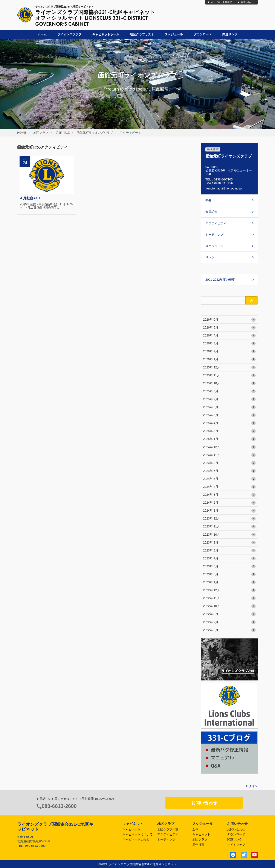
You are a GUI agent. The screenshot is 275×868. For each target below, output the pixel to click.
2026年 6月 (229, 320)
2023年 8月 (229, 551)
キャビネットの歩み (136, 839)
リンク (210, 257)
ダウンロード (203, 34)
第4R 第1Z (63, 133)
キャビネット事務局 (220, 2)
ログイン (252, 786)
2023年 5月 (229, 574)
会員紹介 (211, 212)
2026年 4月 (229, 336)
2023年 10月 (229, 535)
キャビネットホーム (106, 34)
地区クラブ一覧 (168, 829)
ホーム (42, 34)
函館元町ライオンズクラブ (95, 133)
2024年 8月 (229, 463)
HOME (22, 133)
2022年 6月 (229, 630)
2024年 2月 (229, 503)
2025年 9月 (229, 391)
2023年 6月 (229, 567)
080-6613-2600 (59, 806)
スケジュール (174, 34)
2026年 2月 (229, 351)
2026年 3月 (229, 344)
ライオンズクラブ (69, 34)
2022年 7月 (229, 622)
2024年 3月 (229, 495)
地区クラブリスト (142, 34)
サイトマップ (236, 845)
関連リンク (230, 34)
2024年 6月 (229, 471)
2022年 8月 (229, 614)
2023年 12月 (229, 519)
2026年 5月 (229, 328)
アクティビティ (130, 133)
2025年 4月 (229, 423)
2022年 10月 (229, 606)
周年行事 (198, 845)
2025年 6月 (229, 407)
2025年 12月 (229, 368)
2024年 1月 (229, 511)
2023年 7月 (229, 559)
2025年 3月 (229, 431)
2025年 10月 (229, 383)
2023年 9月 (229, 543)
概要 (208, 200)
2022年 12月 (229, 590)
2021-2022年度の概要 (220, 280)
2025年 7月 (229, 399)
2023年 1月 (229, 582)
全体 (195, 829)
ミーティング (214, 235)
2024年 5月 (229, 479)
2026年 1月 (229, 359)
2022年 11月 (229, 598)
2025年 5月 (229, 415)
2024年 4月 (229, 487)
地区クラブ (41, 133)
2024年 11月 (229, 455)
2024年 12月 (229, 447)
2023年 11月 (229, 527)
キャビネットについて (137, 834)
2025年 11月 (229, 376)
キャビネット (131, 829)
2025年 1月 (229, 439)
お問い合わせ (246, 2)
